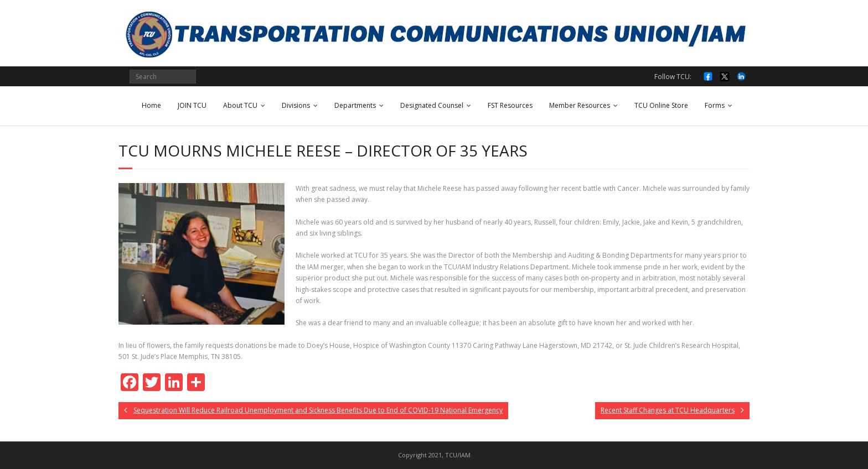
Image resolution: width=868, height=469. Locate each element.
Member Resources (580, 105)
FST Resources (510, 105)
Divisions (296, 105)
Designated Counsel (432, 105)
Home (151, 105)
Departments (355, 105)
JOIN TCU (192, 105)
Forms (715, 105)
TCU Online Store (661, 105)
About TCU (240, 105)
